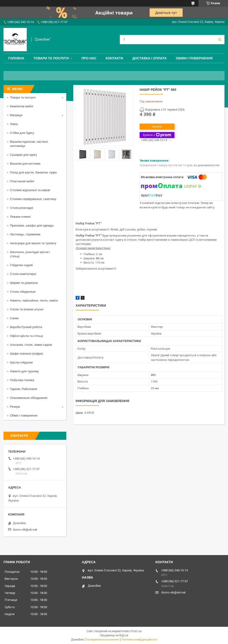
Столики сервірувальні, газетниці (33, 199)
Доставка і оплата (149, 58)
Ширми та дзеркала (24, 283)
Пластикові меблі (22, 181)
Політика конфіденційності (139, 640)
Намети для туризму (24, 371)
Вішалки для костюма (25, 164)
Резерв (15, 407)
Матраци (16, 115)
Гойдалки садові (21, 265)
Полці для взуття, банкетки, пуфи (33, 172)
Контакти (114, 58)
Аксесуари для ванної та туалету (33, 243)
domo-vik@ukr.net (25, 530)
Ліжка (14, 124)
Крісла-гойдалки (21, 362)
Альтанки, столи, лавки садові (31, 345)
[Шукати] (220, 40)
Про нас (89, 58)
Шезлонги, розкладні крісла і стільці (30, 254)
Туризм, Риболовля (24, 389)
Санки (14, 318)
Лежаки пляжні (20, 217)
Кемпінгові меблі (22, 106)
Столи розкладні (22, 208)
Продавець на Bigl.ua (114, 635)
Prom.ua (136, 631)
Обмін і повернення (194, 58)
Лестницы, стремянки (25, 234)
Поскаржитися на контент (102, 640)
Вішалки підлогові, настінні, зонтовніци (29, 144)
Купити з (157, 135)
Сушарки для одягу (23, 155)
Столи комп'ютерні (23, 274)
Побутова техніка (22, 380)
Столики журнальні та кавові (30, 190)
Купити (157, 127)
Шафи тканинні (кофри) (27, 354)
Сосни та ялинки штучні (27, 309)
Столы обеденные (23, 292)
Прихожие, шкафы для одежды (32, 225)
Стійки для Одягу (22, 133)
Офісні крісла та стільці (26, 336)
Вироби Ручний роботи (26, 327)
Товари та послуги (51, 58)
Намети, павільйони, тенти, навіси (34, 300)
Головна (16, 58)
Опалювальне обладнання (29, 398)
